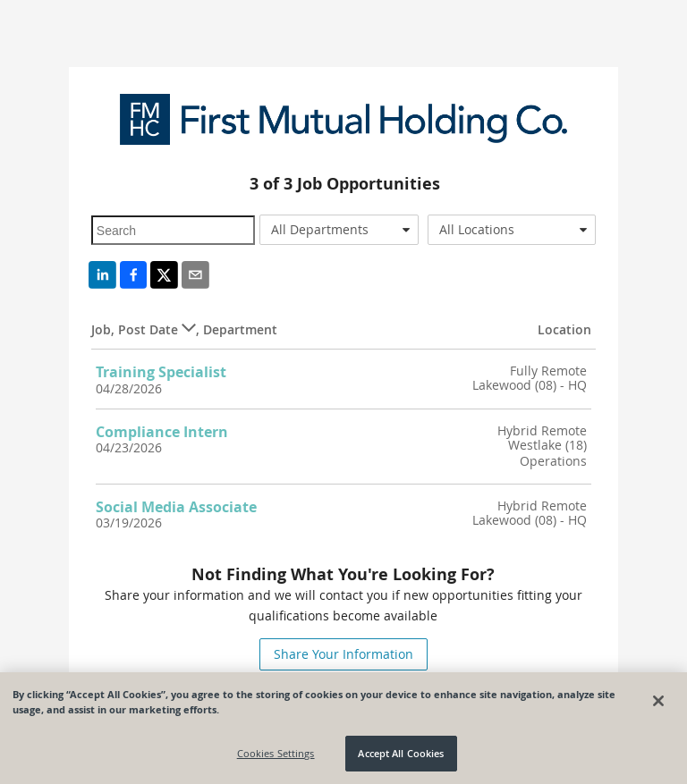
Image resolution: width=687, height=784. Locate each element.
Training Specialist (161, 372)
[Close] (658, 701)
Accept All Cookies (401, 753)
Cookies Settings (276, 753)
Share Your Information (343, 654)
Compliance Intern (162, 432)
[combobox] (339, 230)
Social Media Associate (176, 507)
